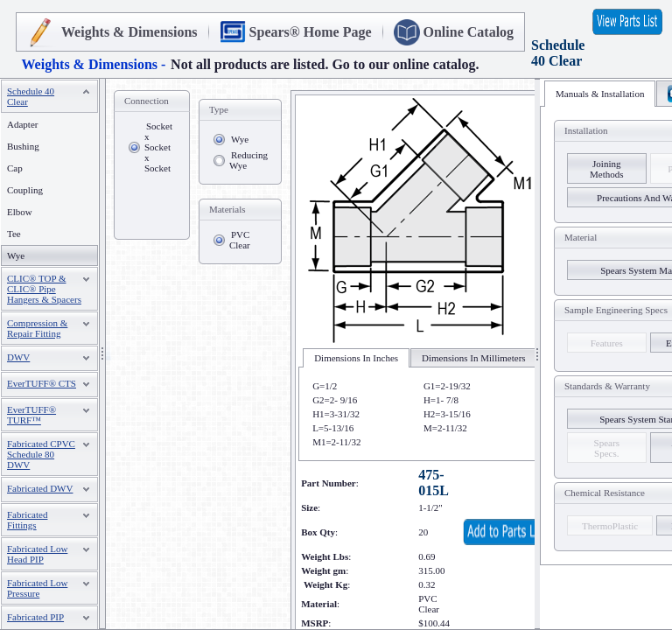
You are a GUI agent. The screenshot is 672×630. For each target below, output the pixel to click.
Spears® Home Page (311, 32)
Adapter (22, 124)
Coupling (25, 190)
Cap (15, 168)
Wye (240, 139)
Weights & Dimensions (129, 32)
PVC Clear (240, 240)
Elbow (20, 212)
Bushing (23, 146)
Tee (14, 234)
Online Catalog (469, 32)
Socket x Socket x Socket (158, 147)
